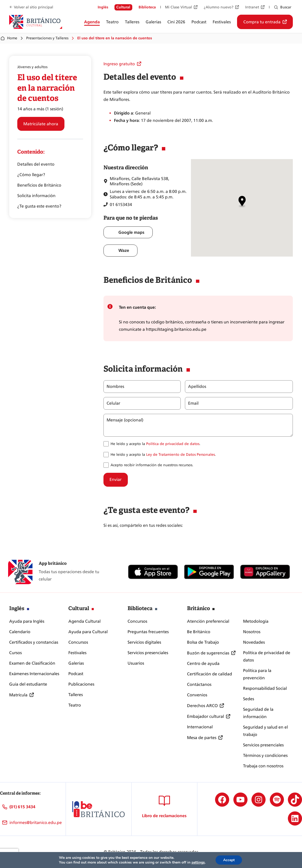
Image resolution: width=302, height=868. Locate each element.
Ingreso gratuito (119, 64)
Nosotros (252, 632)
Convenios (197, 695)
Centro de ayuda (203, 663)
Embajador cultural (205, 716)
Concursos (78, 642)
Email (193, 403)
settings (198, 862)
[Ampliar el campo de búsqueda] (276, 7)
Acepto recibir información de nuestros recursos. (152, 465)
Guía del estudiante (28, 684)
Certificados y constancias (34, 642)
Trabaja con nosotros (263, 766)
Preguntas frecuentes (148, 632)
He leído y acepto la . (155, 444)
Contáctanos (199, 684)
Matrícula (18, 695)
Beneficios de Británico (39, 185)
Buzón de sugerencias (208, 653)
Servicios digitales (144, 642)
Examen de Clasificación (32, 663)
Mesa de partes (202, 738)
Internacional (200, 727)
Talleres (76, 695)
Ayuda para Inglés (27, 621)
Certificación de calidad (210, 674)
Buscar (286, 7)
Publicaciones (81, 684)
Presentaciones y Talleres (47, 38)
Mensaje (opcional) (125, 420)
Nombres (115, 387)
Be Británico (199, 632)
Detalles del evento (36, 164)
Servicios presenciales (148, 653)
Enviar (116, 479)
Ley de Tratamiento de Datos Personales (180, 455)
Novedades (254, 642)
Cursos (15, 653)
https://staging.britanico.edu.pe (176, 329)
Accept (229, 860)
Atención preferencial (208, 621)
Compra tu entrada (262, 22)
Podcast (76, 674)
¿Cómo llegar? (31, 175)
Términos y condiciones (265, 755)
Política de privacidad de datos (173, 444)
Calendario (20, 632)
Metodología (256, 621)
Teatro (75, 705)
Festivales (77, 653)
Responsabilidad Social (265, 688)
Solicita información (36, 196)
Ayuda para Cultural (88, 632)
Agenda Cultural (84, 621)
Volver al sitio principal (34, 7)
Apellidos (197, 387)
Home (9, 38)
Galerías (76, 663)
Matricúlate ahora (41, 124)
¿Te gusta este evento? (39, 206)
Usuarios (136, 663)
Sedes (249, 699)
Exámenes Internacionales (34, 674)
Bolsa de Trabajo (203, 642)
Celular (113, 403)
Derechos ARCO (202, 706)
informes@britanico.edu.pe (36, 823)
